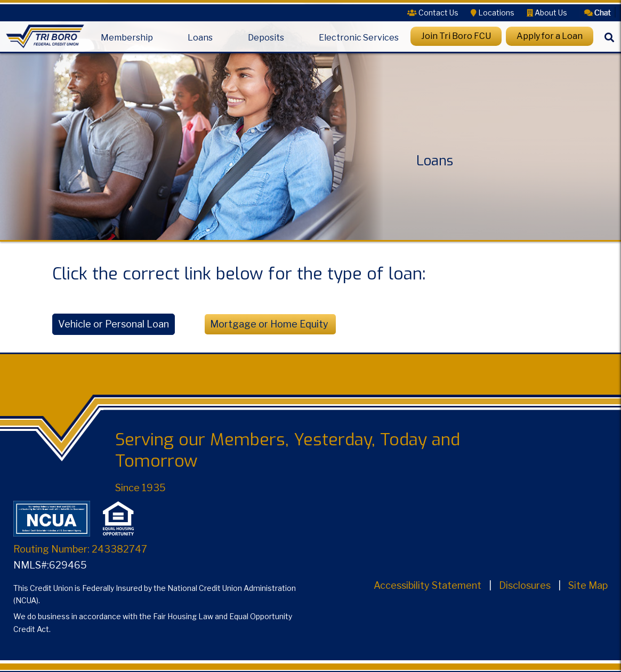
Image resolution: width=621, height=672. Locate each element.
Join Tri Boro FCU (456, 36)
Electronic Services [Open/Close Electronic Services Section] (359, 38)
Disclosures (525, 585)
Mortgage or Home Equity (270, 324)
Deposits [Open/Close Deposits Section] (266, 38)
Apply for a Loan (550, 36)
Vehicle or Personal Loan (114, 324)
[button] (598, 12)
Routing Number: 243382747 (80, 549)
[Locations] (493, 13)
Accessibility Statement (428, 585)
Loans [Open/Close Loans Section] (200, 38)
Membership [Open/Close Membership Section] (127, 38)
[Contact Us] (433, 13)
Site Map (588, 585)
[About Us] (547, 13)
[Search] (609, 45)
